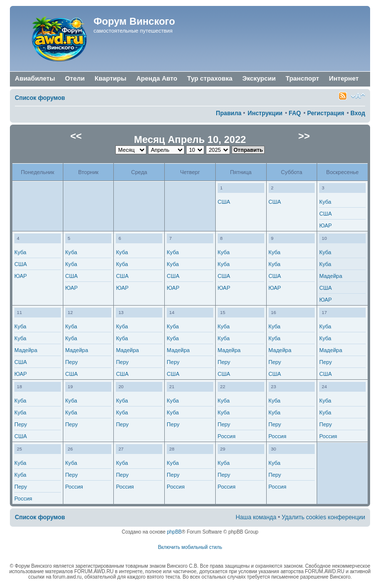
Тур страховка (210, 78)
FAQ (295, 113)
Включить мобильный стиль (190, 547)
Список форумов (40, 98)
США (224, 202)
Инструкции (265, 113)
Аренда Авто (157, 78)
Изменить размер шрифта (358, 96)
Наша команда (256, 517)
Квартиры (110, 78)
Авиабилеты (35, 78)
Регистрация (326, 113)
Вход (358, 113)
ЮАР (325, 226)
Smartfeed (343, 96)
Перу (72, 362)
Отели (75, 78)
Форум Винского (134, 21)
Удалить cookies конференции (323, 517)
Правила (229, 113)
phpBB (174, 532)
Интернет (344, 79)
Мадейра (331, 276)
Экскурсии (259, 78)
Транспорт (302, 79)
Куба (325, 202)
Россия (227, 436)
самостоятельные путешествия (133, 31)
